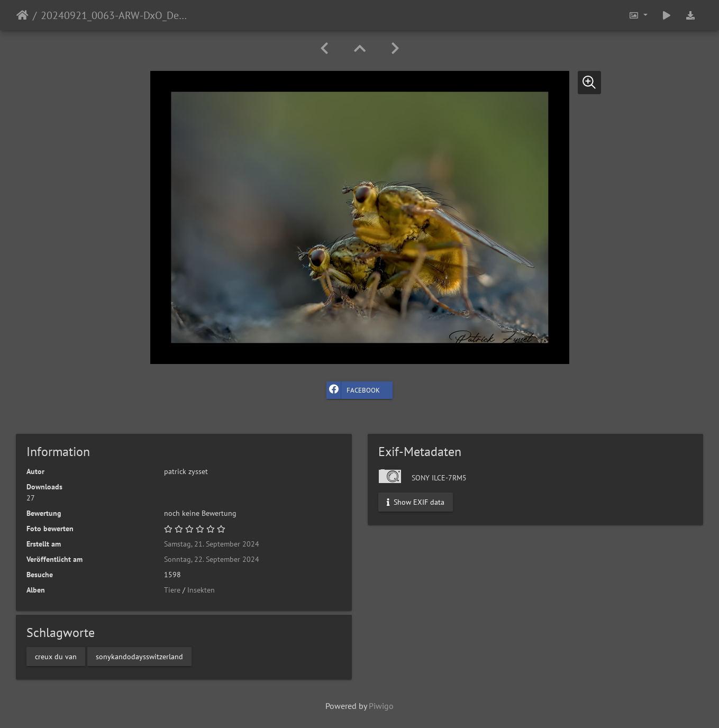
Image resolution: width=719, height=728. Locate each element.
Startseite (22, 15)
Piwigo (381, 706)
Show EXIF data (416, 502)
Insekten (201, 590)
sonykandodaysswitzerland (139, 656)
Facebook (353, 390)
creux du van (56, 656)
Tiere (172, 590)
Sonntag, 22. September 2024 (212, 559)
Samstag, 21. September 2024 (212, 544)
